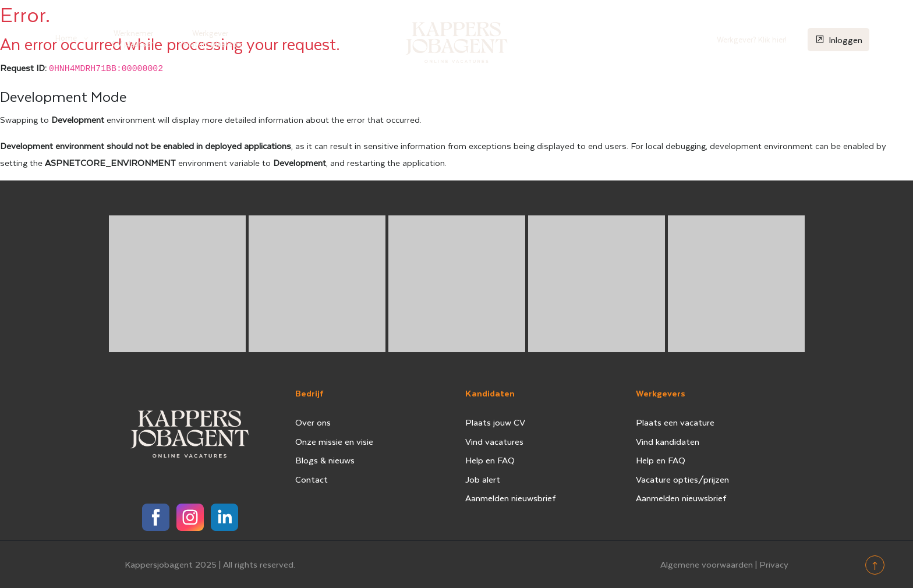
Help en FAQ (490, 460)
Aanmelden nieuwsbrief (511, 498)
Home (66, 38)
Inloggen (838, 39)
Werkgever (210, 38)
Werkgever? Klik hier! (752, 39)
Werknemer (133, 38)
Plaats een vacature (675, 422)
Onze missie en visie (334, 441)
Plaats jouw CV (495, 422)
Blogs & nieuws (325, 460)
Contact (312, 479)
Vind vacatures (494, 441)
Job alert (483, 479)
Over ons (313, 422)
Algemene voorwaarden (707, 564)
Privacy (774, 564)
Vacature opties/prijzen (682, 479)
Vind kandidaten (668, 441)
